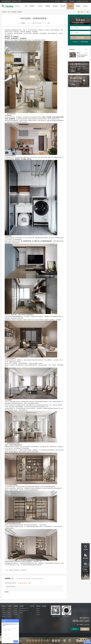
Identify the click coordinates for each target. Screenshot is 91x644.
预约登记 (75, 629)
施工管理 (63, 6)
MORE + (86, 50)
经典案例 (48, 6)
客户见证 (9, 616)
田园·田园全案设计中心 (24, 611)
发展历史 (4, 611)
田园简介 (4, 609)
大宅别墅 (15, 609)
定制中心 (4, 614)
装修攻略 (70, 6)
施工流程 (38, 613)
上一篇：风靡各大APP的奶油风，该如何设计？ (16, 570)
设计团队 (55, 6)
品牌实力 (32, 6)
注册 (58, 1)
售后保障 (9, 614)
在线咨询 (85, 629)
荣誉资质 (4, 613)
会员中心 (86, 6)
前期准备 (20, 12)
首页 (26, 6)
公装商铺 (15, 614)
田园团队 (4, 616)
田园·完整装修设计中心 (24, 609)
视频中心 (9, 613)
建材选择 (38, 611)
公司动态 (40, 6)
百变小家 (15, 613)
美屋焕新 (78, 6)
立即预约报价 (80, 38)
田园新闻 (9, 609)
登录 (56, 1)
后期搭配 (38, 614)
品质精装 (15, 611)
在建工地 (9, 611)
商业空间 (21, 613)
